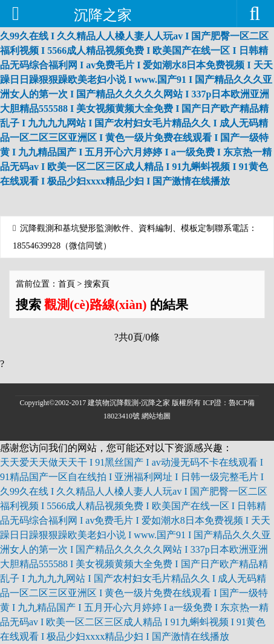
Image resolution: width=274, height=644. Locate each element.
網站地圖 (156, 416)
